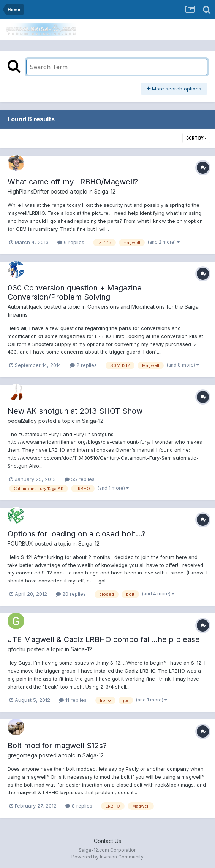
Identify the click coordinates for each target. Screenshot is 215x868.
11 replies (73, 700)
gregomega (22, 755)
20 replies (71, 594)
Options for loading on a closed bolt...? (77, 534)
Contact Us (107, 841)
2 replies (83, 365)
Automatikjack (25, 307)
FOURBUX (20, 543)
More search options (174, 89)
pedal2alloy (22, 421)
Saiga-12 (105, 191)
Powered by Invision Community (107, 857)
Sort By (196, 138)
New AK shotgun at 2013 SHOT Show (75, 411)
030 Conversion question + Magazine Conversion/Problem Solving (75, 292)
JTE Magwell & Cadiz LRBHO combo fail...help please (104, 639)
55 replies (80, 479)
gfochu (17, 649)
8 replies (79, 806)
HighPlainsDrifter (28, 191)
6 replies (71, 242)
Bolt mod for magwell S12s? (57, 746)
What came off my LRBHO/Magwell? (73, 182)
